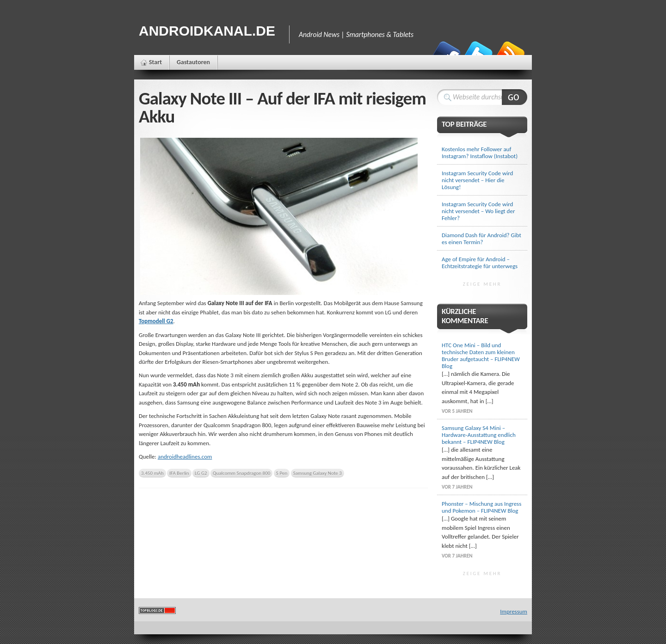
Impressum (514, 611)
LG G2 (201, 473)
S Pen (282, 473)
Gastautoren (193, 62)
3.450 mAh (152, 473)
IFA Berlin (179, 473)
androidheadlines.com (185, 457)
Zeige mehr (482, 284)
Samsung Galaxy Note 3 (318, 473)
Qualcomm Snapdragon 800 (241, 473)
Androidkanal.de (207, 31)
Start (155, 62)
